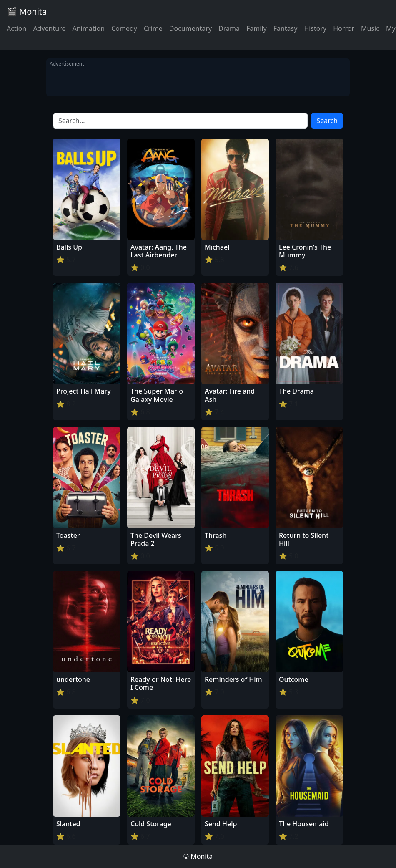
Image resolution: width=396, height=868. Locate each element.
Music (370, 28)
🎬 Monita (27, 11)
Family (257, 28)
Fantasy (286, 28)
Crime (153, 28)
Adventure (49, 28)
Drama (229, 28)
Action (16, 28)
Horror (344, 28)
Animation (88, 28)
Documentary (190, 28)
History (315, 28)
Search (327, 121)
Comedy (124, 28)
